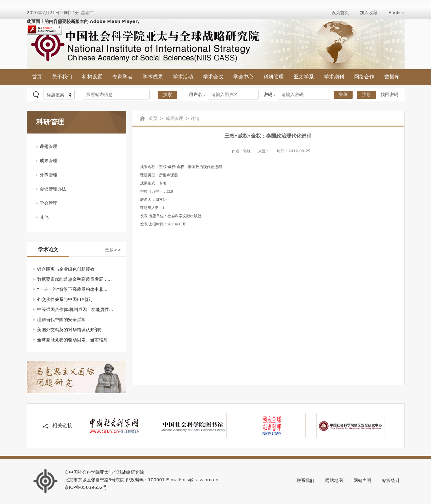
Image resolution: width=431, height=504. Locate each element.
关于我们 (62, 77)
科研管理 (274, 77)
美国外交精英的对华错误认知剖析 (70, 330)
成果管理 (48, 161)
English (397, 13)
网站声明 (362, 480)
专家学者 (122, 77)
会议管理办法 (53, 189)
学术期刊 (334, 77)
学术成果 (153, 77)
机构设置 (92, 77)
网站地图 (334, 480)
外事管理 (48, 175)
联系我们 (305, 480)
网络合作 (364, 77)
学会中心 (243, 77)
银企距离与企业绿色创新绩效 (66, 269)
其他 (44, 217)
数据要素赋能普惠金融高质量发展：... (74, 279)
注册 (366, 95)
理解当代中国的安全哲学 (61, 320)
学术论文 (48, 249)
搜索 (167, 95)
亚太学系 (304, 77)
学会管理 (48, 203)
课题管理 (48, 146)
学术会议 (213, 77)
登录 (343, 95)
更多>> (113, 250)
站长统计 (391, 480)
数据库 (392, 77)
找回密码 (389, 94)
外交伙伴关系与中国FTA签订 (65, 299)
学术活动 (183, 77)
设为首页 (340, 13)
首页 (37, 77)
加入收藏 (369, 13)
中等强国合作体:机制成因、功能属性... (75, 309)
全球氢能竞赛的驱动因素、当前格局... (74, 340)
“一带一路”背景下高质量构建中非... (72, 289)
